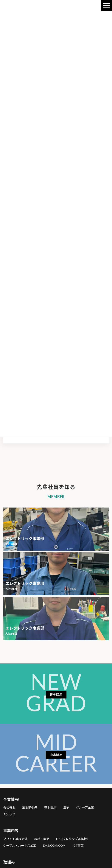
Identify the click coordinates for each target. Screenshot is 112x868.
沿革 (66, 808)
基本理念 (50, 808)
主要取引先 (30, 808)
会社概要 (9, 808)
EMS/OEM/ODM (54, 845)
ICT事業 (78, 845)
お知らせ (9, 814)
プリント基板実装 (15, 839)
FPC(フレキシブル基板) (72, 839)
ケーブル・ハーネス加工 (20, 845)
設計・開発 (42, 839)
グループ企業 (85, 808)
